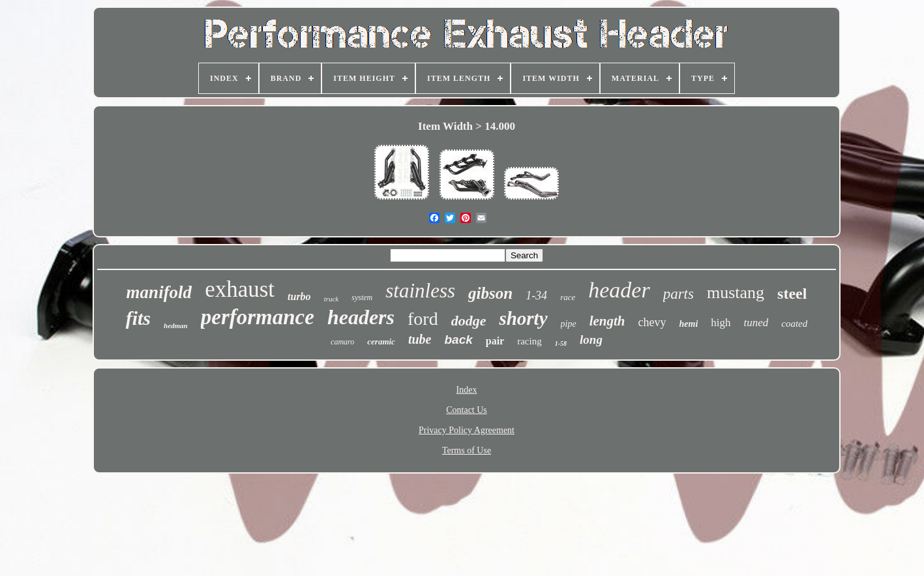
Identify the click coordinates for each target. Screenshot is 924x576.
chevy (652, 322)
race (568, 297)
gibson (490, 293)
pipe (569, 324)
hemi (689, 324)
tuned (756, 323)
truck (332, 299)
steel (792, 294)
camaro (342, 342)
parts (678, 294)
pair (495, 341)
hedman (176, 326)
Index (467, 390)
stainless (420, 291)
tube (420, 339)
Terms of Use (467, 450)
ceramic (381, 341)
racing (529, 341)
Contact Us (467, 410)
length (607, 321)
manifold (159, 292)
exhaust (240, 289)
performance (258, 317)
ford (423, 319)
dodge (469, 321)
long (591, 340)
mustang (736, 293)
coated (794, 324)
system (362, 297)
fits (138, 318)
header (619, 290)
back (458, 340)
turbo (299, 296)
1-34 (536, 296)
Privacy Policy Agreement (467, 430)
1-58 (561, 343)
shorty (523, 318)
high (721, 323)
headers (361, 317)
